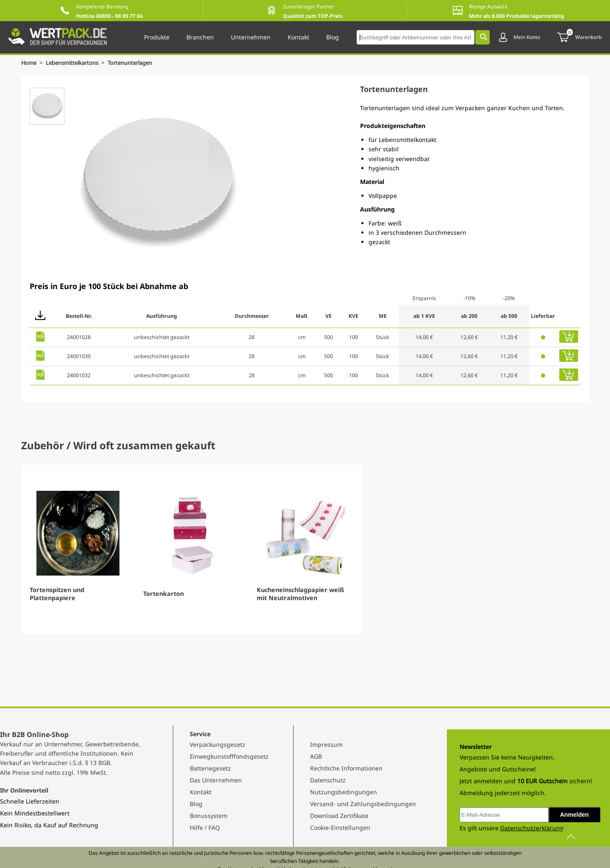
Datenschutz (328, 780)
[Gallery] (305, 550)
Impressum (326, 744)
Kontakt (201, 792)
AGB (316, 756)
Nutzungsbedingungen (344, 792)
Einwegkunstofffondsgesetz (229, 756)
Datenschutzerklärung (532, 828)
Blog (196, 804)
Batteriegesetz (210, 768)
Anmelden (574, 815)
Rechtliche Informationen (346, 768)
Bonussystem (209, 816)
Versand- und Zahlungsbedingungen (363, 804)
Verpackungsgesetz (218, 744)
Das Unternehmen (216, 780)
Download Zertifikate (339, 816)
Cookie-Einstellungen (340, 828)
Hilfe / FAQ (205, 828)
